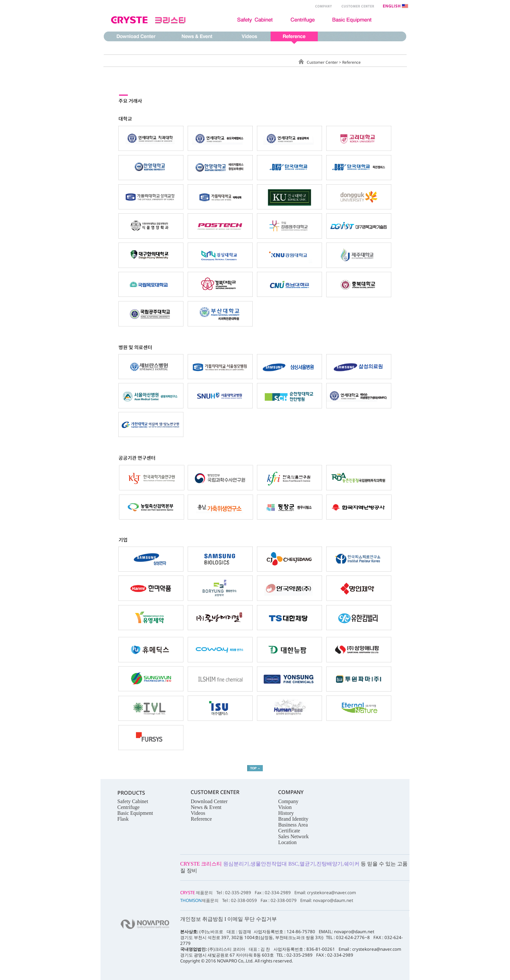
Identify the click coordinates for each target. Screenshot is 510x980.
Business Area (293, 825)
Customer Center (323, 62)
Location (287, 842)
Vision (285, 807)
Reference (351, 62)
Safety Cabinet (133, 801)
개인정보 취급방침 (202, 919)
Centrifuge (128, 807)
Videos (198, 813)
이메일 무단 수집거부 (252, 919)
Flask (123, 819)
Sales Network (293, 836)
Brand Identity (293, 819)
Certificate (289, 831)
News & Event (206, 807)
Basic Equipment (135, 813)
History (286, 813)
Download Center (209, 801)
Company (288, 801)
